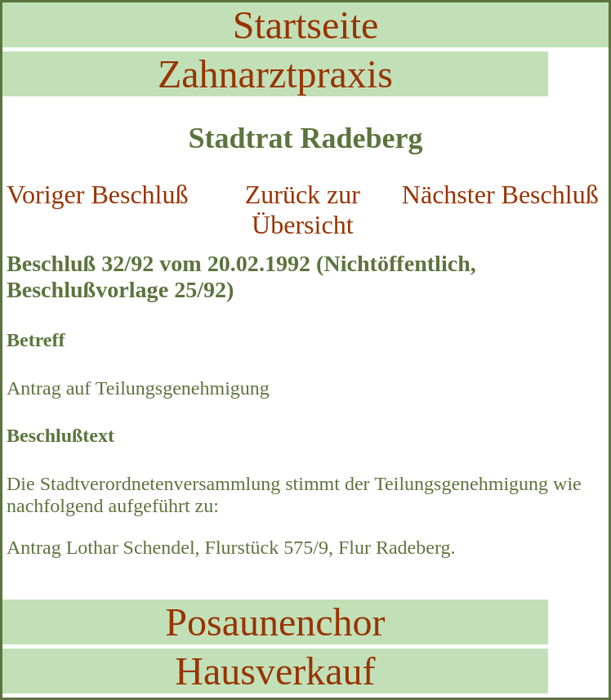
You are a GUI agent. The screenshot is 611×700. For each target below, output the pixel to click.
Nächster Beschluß (500, 194)
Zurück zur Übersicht (303, 210)
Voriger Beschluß (97, 194)
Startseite (306, 25)
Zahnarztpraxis (275, 74)
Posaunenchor (275, 622)
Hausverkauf (275, 671)
